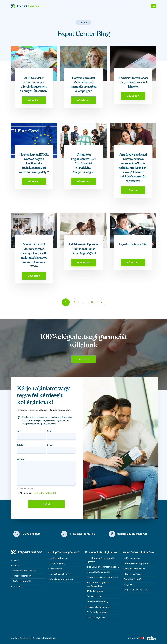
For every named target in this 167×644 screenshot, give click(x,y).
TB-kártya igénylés (96, 591)
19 (92, 302)
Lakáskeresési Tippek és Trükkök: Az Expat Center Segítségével (83, 249)
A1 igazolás (129, 584)
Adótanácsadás (132, 558)
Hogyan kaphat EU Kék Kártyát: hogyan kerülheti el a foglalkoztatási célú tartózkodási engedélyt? (34, 163)
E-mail (51, 445)
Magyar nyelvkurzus (133, 574)
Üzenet (21, 459)
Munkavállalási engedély (98, 572)
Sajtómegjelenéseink (22, 576)
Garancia (17, 565)
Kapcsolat (17, 586)
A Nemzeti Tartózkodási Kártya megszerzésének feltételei (133, 82)
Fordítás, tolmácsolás (134, 569)
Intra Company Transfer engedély (103, 567)
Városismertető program (62, 579)
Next (101, 302)
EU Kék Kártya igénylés (97, 612)
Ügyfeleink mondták (22, 581)
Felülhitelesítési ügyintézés (136, 563)
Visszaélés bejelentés (46, 638)
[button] (34, 100)
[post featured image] (34, 64)
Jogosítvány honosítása (133, 244)
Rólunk (16, 560)
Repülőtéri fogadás (133, 579)
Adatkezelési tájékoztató (22, 638)
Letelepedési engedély (97, 602)
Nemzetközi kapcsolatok (24, 571)
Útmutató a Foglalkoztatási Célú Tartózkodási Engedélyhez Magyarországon (83, 163)
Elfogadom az (39, 493)
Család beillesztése (59, 558)
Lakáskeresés (56, 569)
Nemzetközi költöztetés (61, 574)
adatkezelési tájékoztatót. (45, 493)
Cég (50, 431)
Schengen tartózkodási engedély (102, 577)
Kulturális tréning (57, 563)
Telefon (21, 445)
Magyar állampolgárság (98, 607)
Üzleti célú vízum (95, 596)
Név (19, 431)
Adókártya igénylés (96, 617)
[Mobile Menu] (154, 6)
